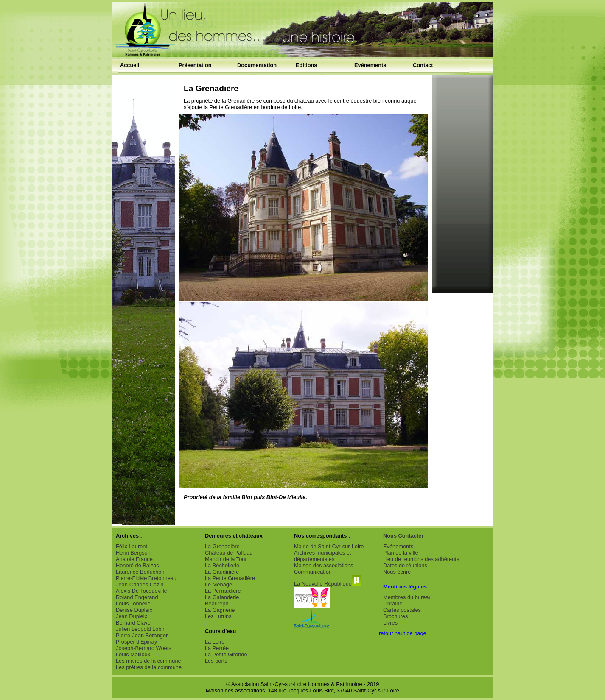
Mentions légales (405, 587)
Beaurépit (217, 604)
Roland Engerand (137, 597)
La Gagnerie (220, 610)
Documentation (257, 65)
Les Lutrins (218, 616)
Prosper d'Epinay (136, 642)
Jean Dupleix (132, 616)
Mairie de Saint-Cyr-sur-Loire (329, 546)
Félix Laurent (132, 546)
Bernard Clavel (134, 623)
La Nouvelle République (328, 584)
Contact (423, 65)
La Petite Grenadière (230, 578)
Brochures (395, 616)
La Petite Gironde (226, 654)
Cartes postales (402, 610)
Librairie (393, 604)
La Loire (215, 642)
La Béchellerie (222, 565)
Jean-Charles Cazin (140, 584)
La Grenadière (222, 546)
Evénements (370, 65)
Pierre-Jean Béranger (142, 635)
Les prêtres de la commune (149, 667)
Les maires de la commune (148, 661)
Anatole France (134, 559)
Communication (313, 572)
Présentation (195, 65)
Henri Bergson (133, 553)
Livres (390, 623)
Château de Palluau (229, 553)
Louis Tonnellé (133, 604)
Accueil (130, 65)
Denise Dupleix (134, 610)
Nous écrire (397, 572)
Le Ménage (218, 584)
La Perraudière (223, 591)
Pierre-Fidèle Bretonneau (146, 578)
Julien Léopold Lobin (141, 629)
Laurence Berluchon (140, 572)
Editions (306, 65)
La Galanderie (222, 597)
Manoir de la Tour (226, 559)
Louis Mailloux (133, 654)
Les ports (216, 661)
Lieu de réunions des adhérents (421, 559)
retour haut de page (403, 633)
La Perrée (217, 648)
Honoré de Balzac (137, 565)
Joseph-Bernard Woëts (144, 648)
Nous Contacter (403, 536)
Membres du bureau (408, 597)
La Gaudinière (222, 572)
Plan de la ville (401, 553)
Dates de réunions (405, 565)
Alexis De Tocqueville (141, 591)
